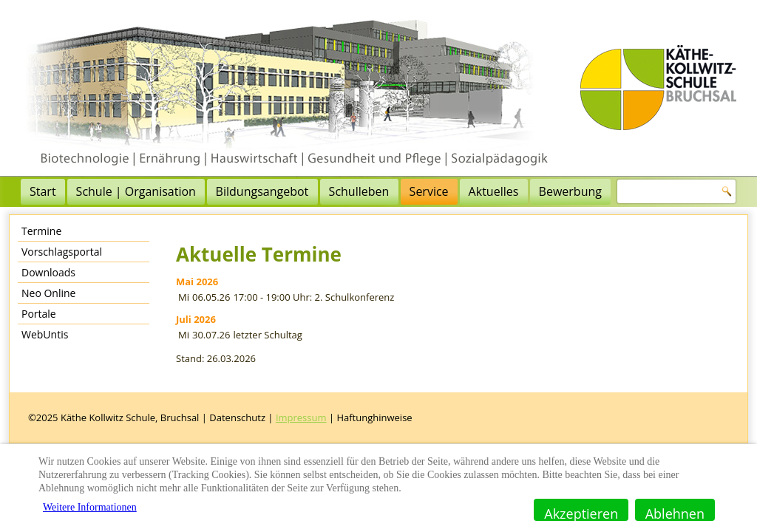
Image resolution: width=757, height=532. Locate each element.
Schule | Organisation (136, 191)
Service (429, 191)
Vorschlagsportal (62, 252)
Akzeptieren (581, 513)
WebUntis (45, 334)
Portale (39, 314)
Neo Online (48, 293)
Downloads (48, 272)
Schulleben (359, 191)
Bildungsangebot (262, 191)
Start (43, 191)
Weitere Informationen (90, 507)
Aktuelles (494, 191)
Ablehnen (675, 513)
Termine (41, 231)
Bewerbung (570, 191)
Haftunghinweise (374, 417)
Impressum (301, 417)
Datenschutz (237, 417)
